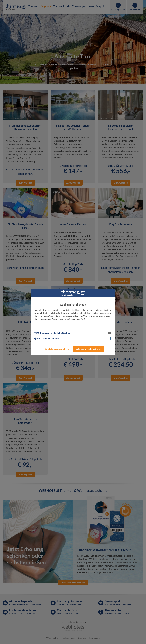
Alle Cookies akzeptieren (89, 349)
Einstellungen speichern (57, 349)
